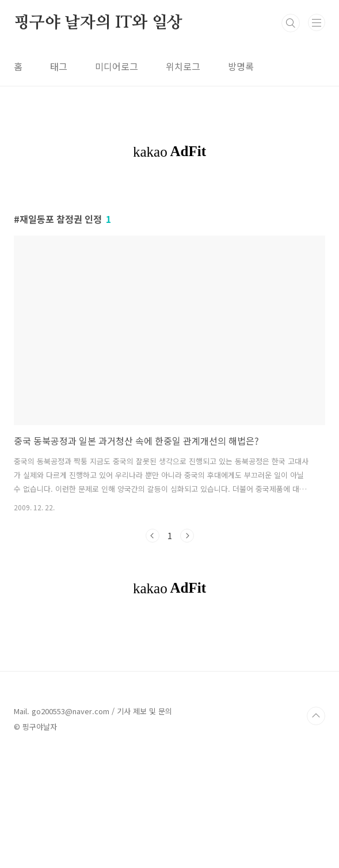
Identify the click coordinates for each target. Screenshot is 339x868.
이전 (153, 536)
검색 (291, 23)
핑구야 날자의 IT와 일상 (98, 23)
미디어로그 (117, 66)
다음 (187, 536)
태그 (59, 66)
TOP (316, 716)
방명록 (241, 66)
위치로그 (183, 66)
